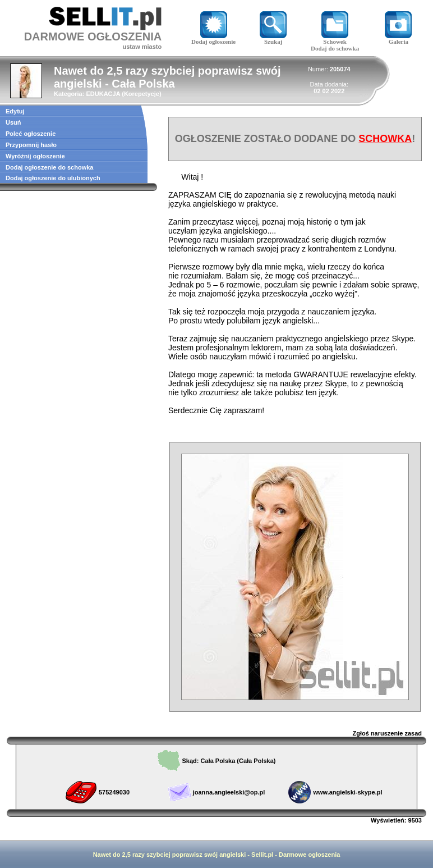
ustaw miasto (142, 47)
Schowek (335, 39)
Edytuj (15, 111)
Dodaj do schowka (335, 48)
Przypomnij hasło (31, 145)
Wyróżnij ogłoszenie (35, 156)
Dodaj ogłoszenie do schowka (49, 167)
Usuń (13, 122)
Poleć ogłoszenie (31, 134)
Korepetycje (142, 94)
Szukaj (273, 39)
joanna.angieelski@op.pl (229, 792)
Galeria (398, 39)
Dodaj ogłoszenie (213, 39)
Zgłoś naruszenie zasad (387, 733)
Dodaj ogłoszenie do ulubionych (53, 178)
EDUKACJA (103, 94)
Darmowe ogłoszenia (309, 855)
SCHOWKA (385, 139)
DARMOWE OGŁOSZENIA (93, 36)
